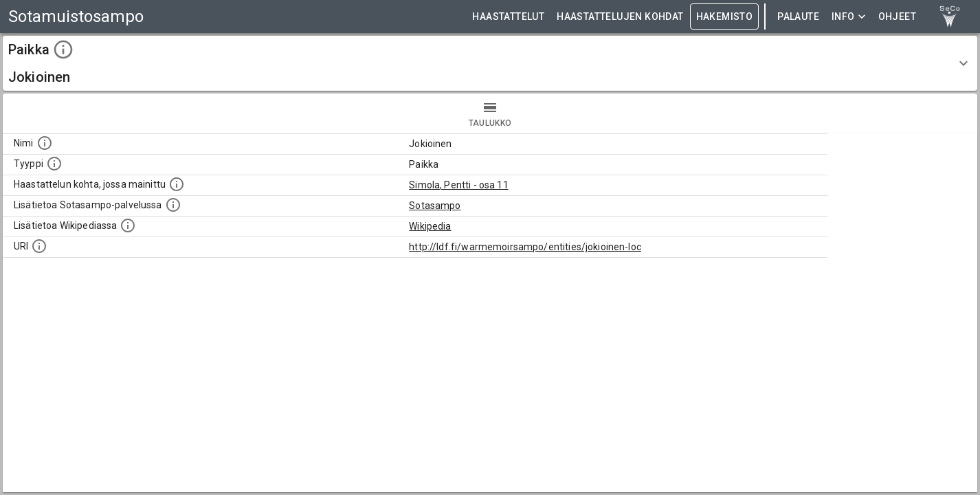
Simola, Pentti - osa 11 (458, 185)
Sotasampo (435, 206)
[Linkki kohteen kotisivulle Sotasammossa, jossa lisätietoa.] (173, 205)
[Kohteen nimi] (45, 143)
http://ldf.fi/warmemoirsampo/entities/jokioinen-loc (525, 247)
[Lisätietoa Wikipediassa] (128, 225)
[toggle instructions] (63, 49)
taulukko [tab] (490, 113)
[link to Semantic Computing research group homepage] (950, 16)
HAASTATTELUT (508, 17)
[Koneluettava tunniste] (39, 246)
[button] (490, 63)
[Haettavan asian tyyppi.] (54, 164)
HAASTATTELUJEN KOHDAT (620, 17)
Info (849, 17)
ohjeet (897, 17)
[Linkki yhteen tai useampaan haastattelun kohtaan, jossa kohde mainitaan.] (177, 184)
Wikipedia (430, 226)
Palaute (798, 17)
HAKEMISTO (725, 17)
